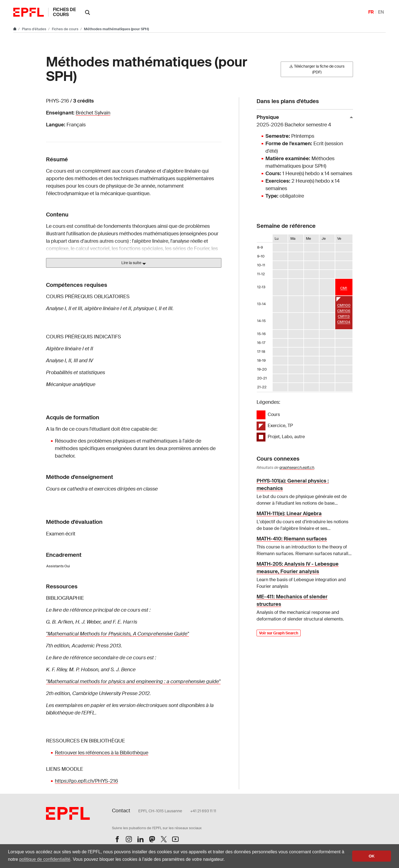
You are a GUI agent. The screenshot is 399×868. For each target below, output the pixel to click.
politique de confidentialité (45, 859)
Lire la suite (134, 263)
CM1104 (344, 322)
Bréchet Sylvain (93, 113)
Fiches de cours (64, 12)
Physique (303, 121)
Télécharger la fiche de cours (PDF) (317, 69)
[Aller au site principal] (15, 29)
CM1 (344, 288)
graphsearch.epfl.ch (297, 468)
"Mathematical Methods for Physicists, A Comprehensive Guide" (117, 634)
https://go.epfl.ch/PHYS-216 (86, 781)
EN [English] (381, 12)
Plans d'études (34, 29)
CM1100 (344, 305)
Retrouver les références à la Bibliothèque (102, 753)
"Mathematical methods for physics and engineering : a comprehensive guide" (133, 681)
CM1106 (344, 311)
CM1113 (344, 316)
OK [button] (372, 856)
